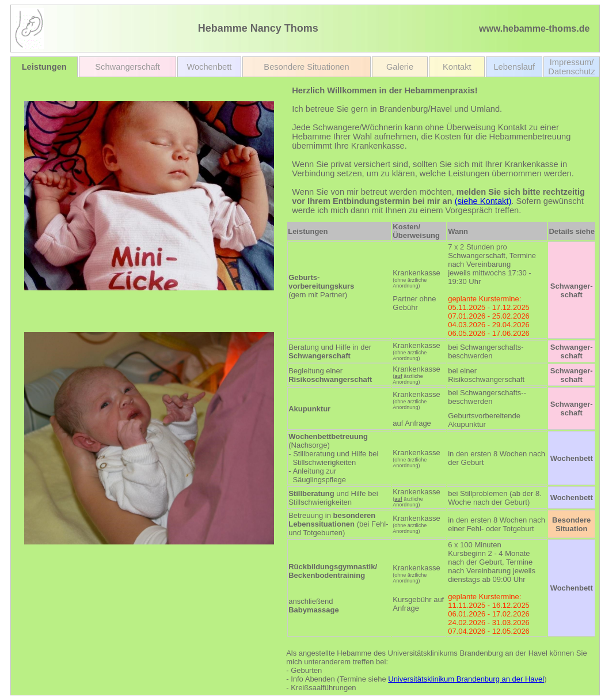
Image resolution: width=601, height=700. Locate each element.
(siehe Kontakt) (483, 201)
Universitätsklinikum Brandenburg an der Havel (466, 679)
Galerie (400, 67)
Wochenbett (209, 67)
